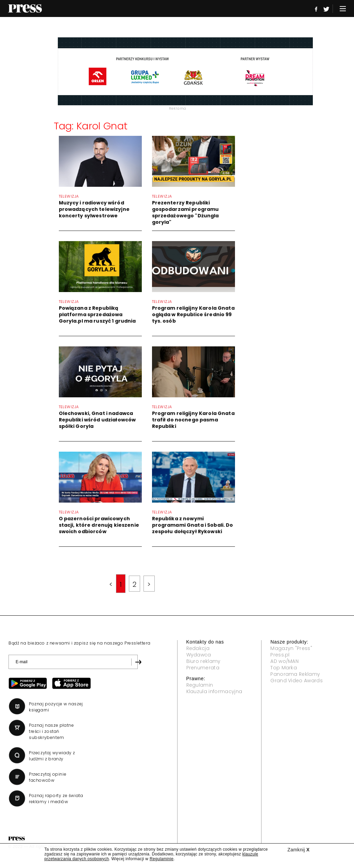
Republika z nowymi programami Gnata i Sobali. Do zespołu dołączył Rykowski (193, 525)
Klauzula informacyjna (214, 691)
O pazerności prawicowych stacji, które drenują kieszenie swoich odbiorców (99, 525)
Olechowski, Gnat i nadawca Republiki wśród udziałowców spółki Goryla (97, 420)
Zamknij (298, 850)
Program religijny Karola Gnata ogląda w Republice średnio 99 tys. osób (193, 314)
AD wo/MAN (284, 661)
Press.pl (280, 655)
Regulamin (200, 685)
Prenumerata (203, 668)
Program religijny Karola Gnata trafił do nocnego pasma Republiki (193, 420)
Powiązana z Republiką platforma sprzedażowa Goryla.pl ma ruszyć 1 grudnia (97, 314)
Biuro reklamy (204, 661)
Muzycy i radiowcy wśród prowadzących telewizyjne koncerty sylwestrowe (94, 209)
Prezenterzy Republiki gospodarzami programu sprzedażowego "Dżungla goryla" (186, 212)
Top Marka (284, 668)
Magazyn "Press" (291, 648)
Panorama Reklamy (295, 674)
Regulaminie (162, 859)
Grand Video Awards (297, 681)
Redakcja (198, 648)
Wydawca (199, 655)
